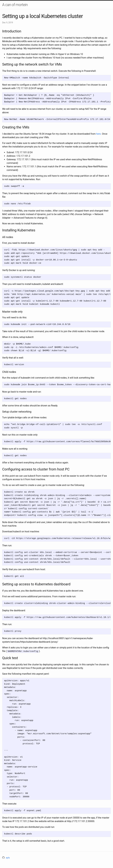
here (99, 134)
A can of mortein (15, 5)
